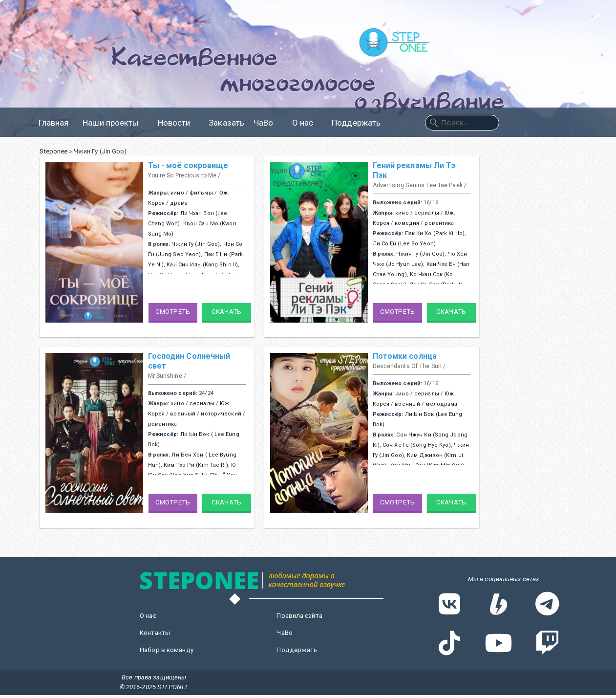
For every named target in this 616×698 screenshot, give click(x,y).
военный (183, 414)
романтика (439, 223)
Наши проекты (115, 123)
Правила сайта (299, 616)
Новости (179, 123)
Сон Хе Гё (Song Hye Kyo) (417, 445)
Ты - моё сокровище (188, 165)
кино (177, 193)
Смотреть (173, 312)
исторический (221, 414)
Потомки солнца (405, 356)
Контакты (155, 633)
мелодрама (441, 404)
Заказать (226, 123)
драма (179, 203)
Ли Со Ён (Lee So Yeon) (404, 244)
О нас (308, 123)
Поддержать (356, 123)
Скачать (226, 312)
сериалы (427, 213)
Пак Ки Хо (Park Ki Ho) (435, 233)
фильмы (201, 193)
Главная (54, 123)
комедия (407, 223)
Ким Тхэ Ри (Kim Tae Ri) (196, 465)
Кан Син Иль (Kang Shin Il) (202, 265)
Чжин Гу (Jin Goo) (196, 244)
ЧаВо (268, 123)
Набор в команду (167, 650)
